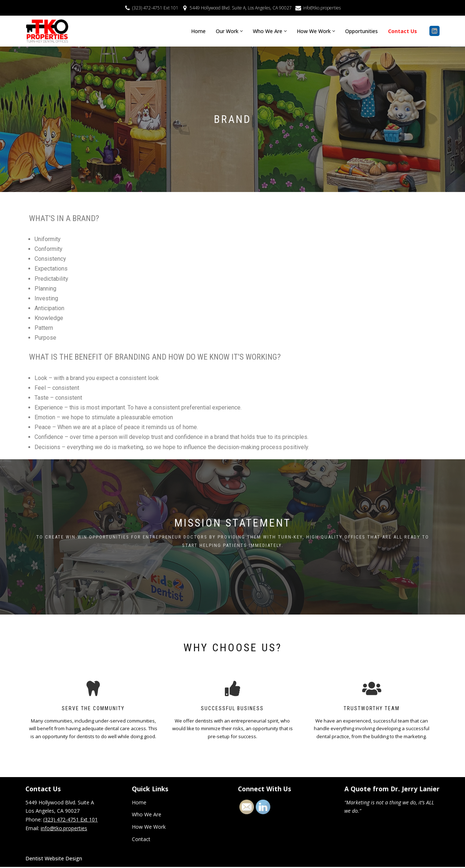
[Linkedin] (434, 31)
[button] (241, 31)
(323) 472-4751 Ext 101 (156, 8)
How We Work (149, 828)
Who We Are (147, 815)
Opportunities (361, 31)
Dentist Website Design (54, 859)
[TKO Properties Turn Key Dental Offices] (47, 31)
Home (198, 31)
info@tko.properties (321, 8)
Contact (141, 840)
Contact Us (403, 31)
